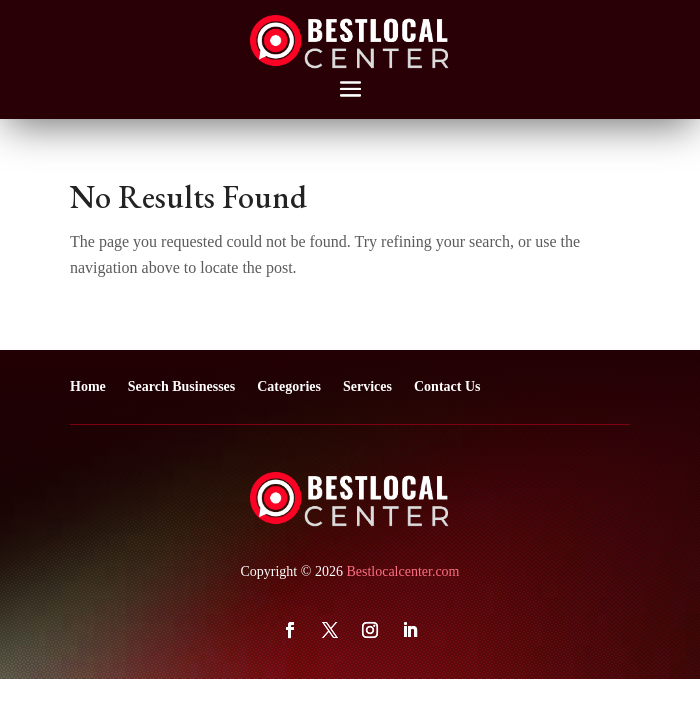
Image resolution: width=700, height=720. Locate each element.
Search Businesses (181, 386)
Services (367, 386)
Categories (289, 386)
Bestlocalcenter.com (402, 571)
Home (88, 386)
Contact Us (447, 386)
